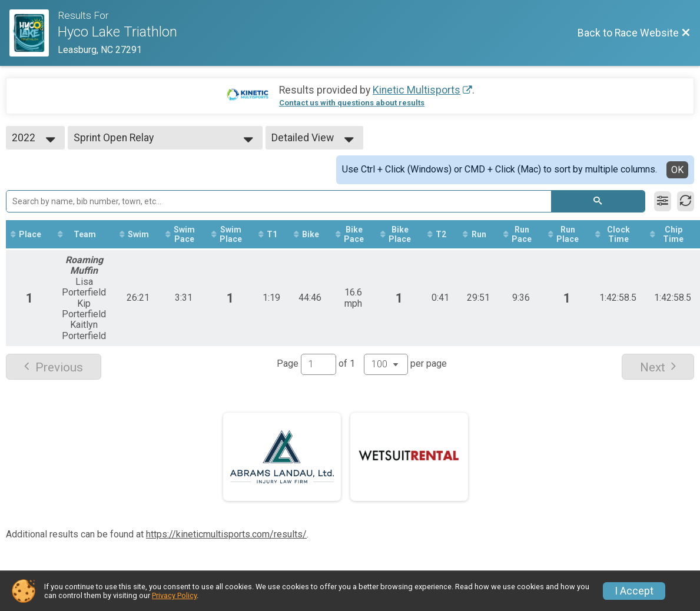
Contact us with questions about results (352, 103)
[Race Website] (34, 33)
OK (677, 170)
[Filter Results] (663, 201)
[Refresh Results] (686, 201)
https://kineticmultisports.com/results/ (226, 534)
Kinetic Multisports (417, 90)
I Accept (634, 591)
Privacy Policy (174, 595)
